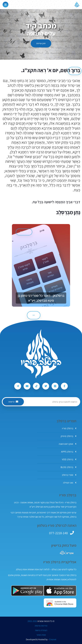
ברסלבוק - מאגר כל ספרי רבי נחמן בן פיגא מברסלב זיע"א (41, 298)
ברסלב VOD (69, 459)
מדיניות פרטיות (41, 626)
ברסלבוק (24, 232)
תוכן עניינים (41, 43)
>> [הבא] (34, 315)
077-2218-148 (58, 533)
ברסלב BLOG (68, 467)
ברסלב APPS (69, 452)
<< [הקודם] (75, 71)
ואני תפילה (70, 483)
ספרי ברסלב (69, 475)
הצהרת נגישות (41, 630)
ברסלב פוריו (69, 428)
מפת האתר (41, 635)
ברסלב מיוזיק (69, 436)
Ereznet (53, 639)
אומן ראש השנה (68, 444)
